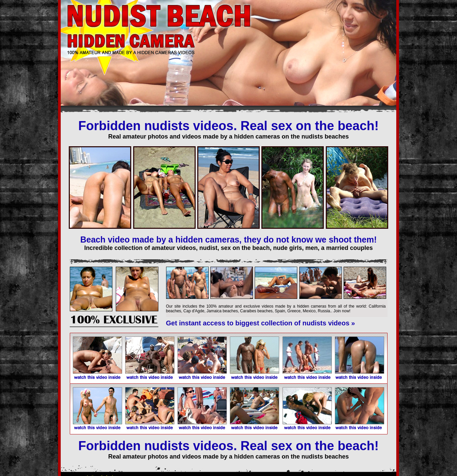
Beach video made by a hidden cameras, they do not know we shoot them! (228, 240)
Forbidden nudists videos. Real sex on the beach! (228, 126)
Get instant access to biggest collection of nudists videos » (261, 323)
